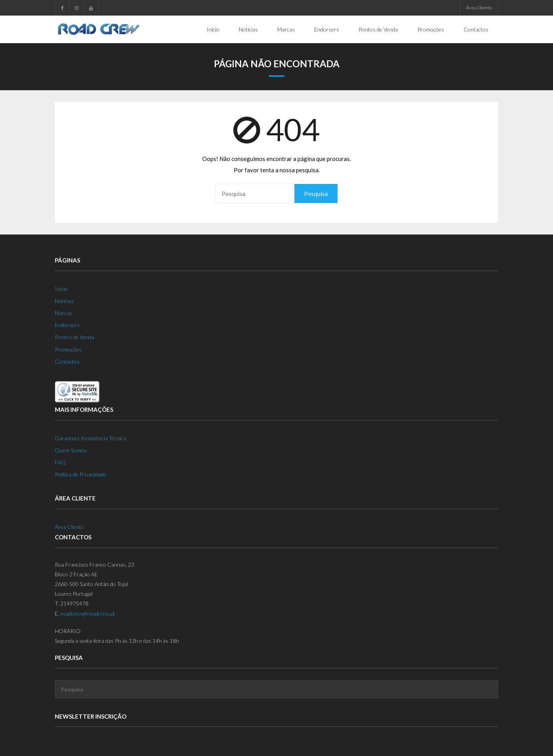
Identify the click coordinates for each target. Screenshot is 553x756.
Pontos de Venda (74, 337)
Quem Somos (71, 450)
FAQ (60, 462)
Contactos (67, 361)
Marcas (64, 313)
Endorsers (67, 325)
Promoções (68, 349)
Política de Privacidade (80, 474)
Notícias (64, 301)
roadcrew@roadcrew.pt (88, 613)
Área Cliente (479, 8)
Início (61, 289)
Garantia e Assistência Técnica (90, 438)
